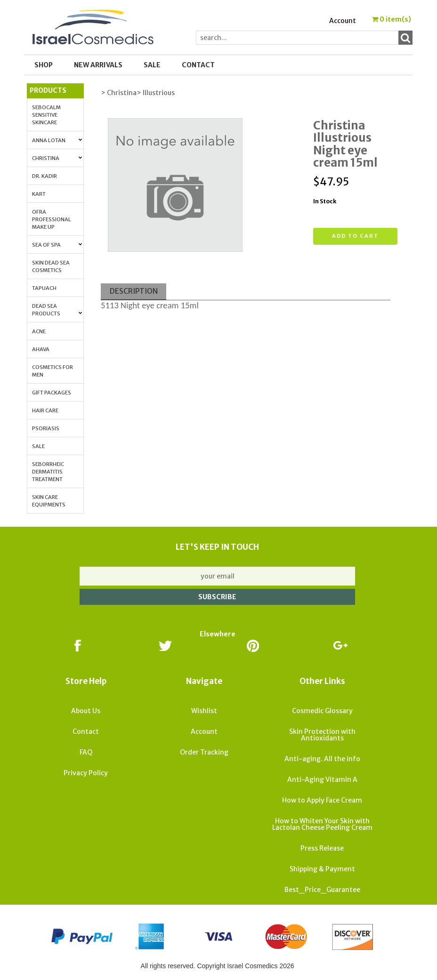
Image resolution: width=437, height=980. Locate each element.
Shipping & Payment (322, 869)
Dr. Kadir (45, 176)
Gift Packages (52, 393)
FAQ (86, 752)
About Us (86, 711)
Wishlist (204, 711)
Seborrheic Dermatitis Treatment (48, 472)
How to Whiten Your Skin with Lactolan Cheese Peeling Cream (322, 824)
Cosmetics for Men (53, 371)
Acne (39, 331)
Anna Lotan (57, 140)
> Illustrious (156, 93)
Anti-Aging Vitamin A (322, 779)
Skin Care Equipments (49, 501)
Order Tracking (204, 752)
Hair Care (45, 410)
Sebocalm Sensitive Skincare (46, 115)
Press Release (322, 848)
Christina (57, 158)
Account (343, 21)
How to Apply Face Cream (322, 800)
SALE (152, 65)
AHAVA (41, 349)
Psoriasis (46, 428)
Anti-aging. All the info (322, 759)
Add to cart (355, 236)
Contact (198, 65)
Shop (44, 65)
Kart (39, 194)
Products (48, 90)
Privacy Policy (86, 773)
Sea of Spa (57, 245)
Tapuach (44, 288)
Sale (38, 446)
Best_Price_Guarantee (322, 890)
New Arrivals (98, 65)
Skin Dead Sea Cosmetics (51, 266)
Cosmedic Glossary (322, 711)
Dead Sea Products (57, 310)
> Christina (119, 93)
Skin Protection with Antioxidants (322, 735)
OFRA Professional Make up (52, 219)
